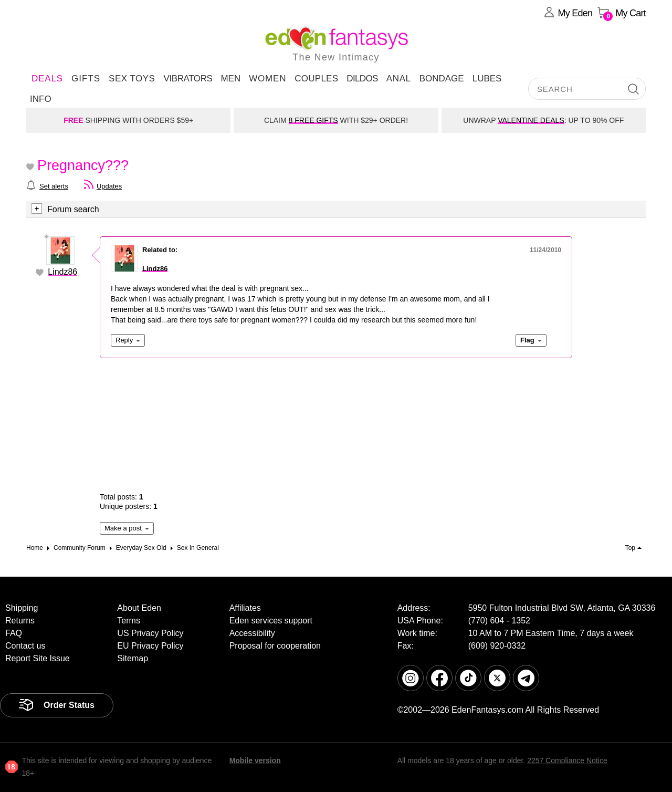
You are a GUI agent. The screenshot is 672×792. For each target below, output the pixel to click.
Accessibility (252, 633)
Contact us (25, 646)
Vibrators (188, 79)
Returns (20, 621)
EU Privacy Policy (150, 646)
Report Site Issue (38, 658)
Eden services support (271, 621)
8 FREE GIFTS (313, 120)
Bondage (442, 79)
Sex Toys (132, 79)
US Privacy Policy (150, 633)
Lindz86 (62, 272)
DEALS (47, 79)
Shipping (22, 608)
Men (230, 79)
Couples (316, 79)
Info (41, 99)
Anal (399, 79)
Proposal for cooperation (275, 646)
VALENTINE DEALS (531, 120)
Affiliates (245, 608)
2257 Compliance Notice (567, 760)
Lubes (487, 79)
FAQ (14, 633)
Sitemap (133, 658)
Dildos (362, 79)
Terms (129, 621)
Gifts (86, 79)
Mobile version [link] (255, 760)
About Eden (139, 608)
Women (267, 79)
